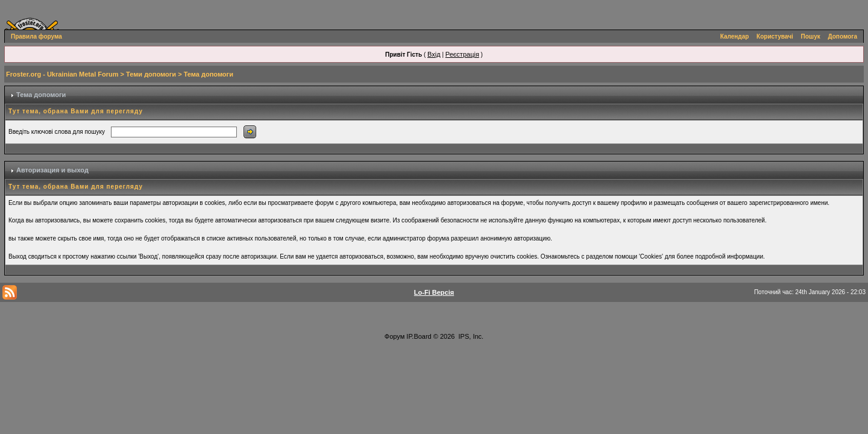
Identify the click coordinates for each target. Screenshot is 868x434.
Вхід (434, 54)
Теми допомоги (151, 74)
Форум (395, 336)
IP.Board (419, 336)
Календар (735, 36)
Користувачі (775, 36)
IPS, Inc (470, 336)
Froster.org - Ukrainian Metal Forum (62, 74)
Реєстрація (462, 54)
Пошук (811, 36)
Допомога (843, 36)
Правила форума (36, 36)
